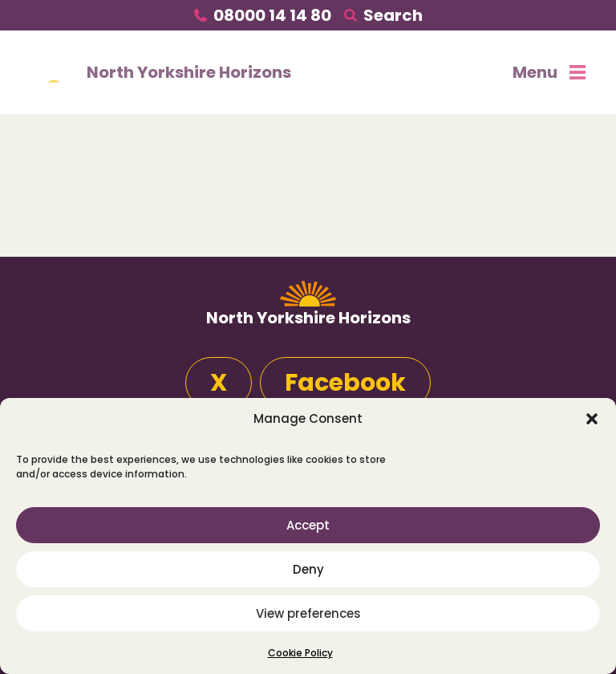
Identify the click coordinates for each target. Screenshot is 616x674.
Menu (549, 72)
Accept (308, 525)
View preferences (308, 613)
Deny (308, 569)
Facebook (345, 383)
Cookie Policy (300, 653)
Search (393, 15)
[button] (592, 419)
